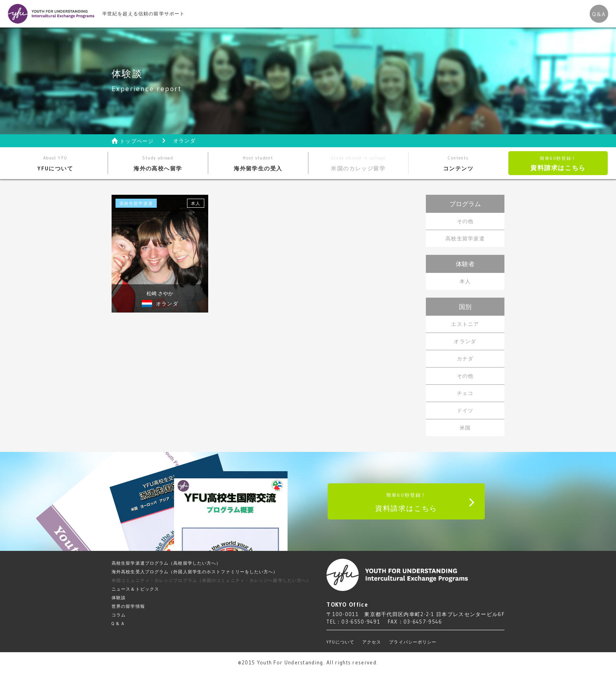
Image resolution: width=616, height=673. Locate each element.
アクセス (372, 642)
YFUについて (55, 164)
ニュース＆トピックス (135, 589)
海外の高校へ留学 (158, 164)
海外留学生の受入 (258, 164)
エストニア (465, 324)
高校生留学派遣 (465, 238)
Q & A (118, 624)
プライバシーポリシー (413, 642)
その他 (465, 221)
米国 (465, 428)
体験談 (119, 598)
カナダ (465, 358)
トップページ (137, 141)
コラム (119, 615)
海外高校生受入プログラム (195, 572)
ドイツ (465, 410)
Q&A (599, 14)
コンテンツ (458, 164)
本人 (465, 281)
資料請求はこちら (558, 164)
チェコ (465, 393)
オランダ (465, 341)
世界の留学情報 (128, 606)
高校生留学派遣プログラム (166, 563)
